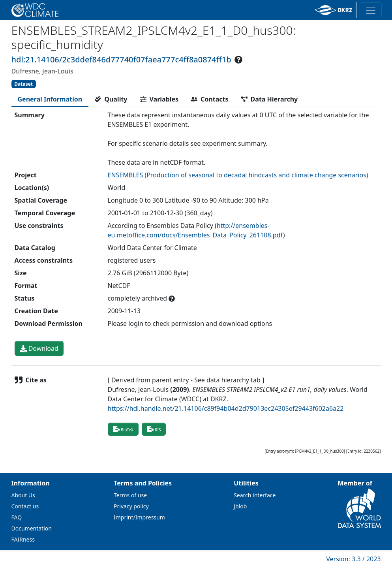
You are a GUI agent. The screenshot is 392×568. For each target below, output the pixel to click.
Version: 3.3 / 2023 (353, 559)
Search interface (255, 495)
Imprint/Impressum (139, 517)
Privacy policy (131, 506)
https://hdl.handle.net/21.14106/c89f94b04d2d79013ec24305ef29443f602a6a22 (226, 408)
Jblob (240, 506)
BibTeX (123, 429)
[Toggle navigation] (371, 10)
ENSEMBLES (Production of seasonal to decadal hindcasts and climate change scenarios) (238, 175)
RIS (154, 429)
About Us (23, 495)
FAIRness (23, 539)
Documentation (32, 528)
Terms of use (130, 495)
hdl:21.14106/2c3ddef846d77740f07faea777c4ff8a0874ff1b (121, 59)
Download (39, 348)
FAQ (17, 517)
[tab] (50, 99)
